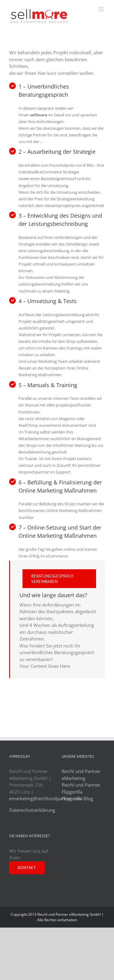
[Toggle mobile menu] (102, 9)
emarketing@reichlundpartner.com (46, 798)
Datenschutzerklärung (32, 810)
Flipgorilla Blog (77, 798)
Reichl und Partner (81, 785)
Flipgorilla (72, 792)
